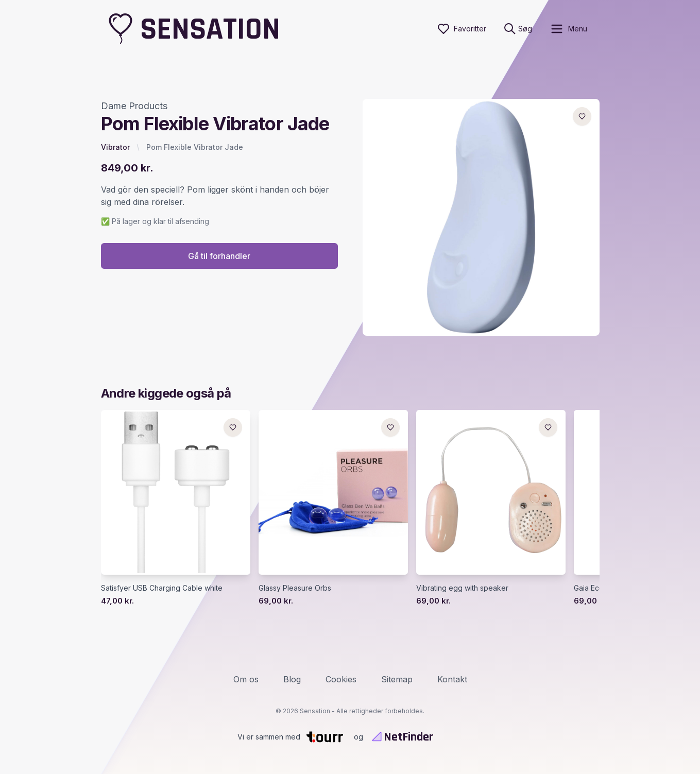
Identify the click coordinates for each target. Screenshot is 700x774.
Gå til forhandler (219, 256)
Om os (246, 679)
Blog (292, 679)
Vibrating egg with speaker (462, 588)
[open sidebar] (568, 29)
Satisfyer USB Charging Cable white (162, 588)
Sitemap (397, 679)
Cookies (341, 679)
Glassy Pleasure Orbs (295, 588)
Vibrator (115, 147)
